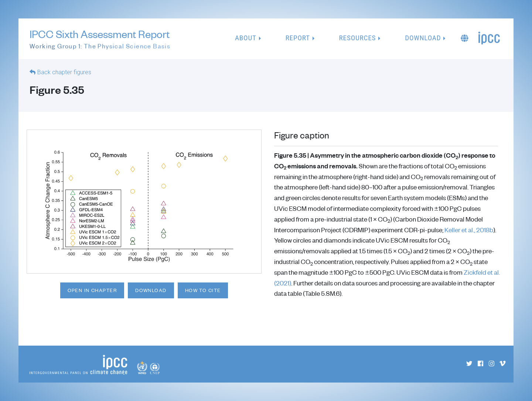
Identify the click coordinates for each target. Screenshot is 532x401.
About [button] (246, 38)
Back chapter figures (64, 72)
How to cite (203, 290)
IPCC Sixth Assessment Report (100, 39)
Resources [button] (358, 38)
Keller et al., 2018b (469, 230)
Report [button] (298, 38)
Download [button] (423, 38)
